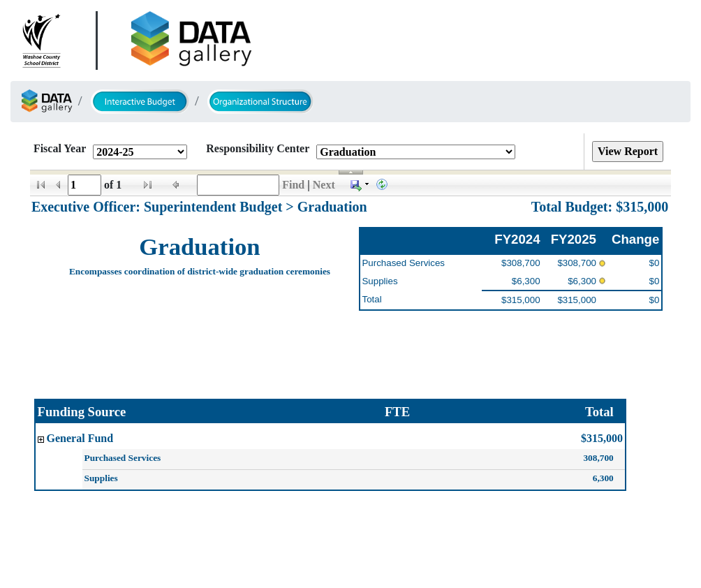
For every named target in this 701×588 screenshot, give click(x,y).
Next (324, 185)
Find (293, 185)
